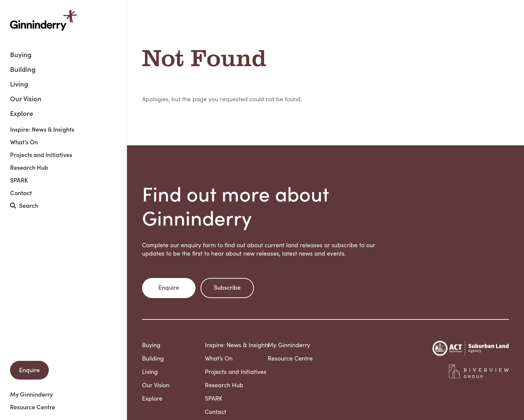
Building (23, 70)
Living (19, 84)
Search (24, 206)
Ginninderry (43, 20)
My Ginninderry (31, 394)
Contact (21, 193)
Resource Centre (33, 407)
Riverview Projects (479, 372)
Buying (21, 55)
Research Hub (29, 167)
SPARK (19, 180)
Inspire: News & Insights (42, 129)
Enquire (29, 370)
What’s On (24, 142)
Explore (22, 113)
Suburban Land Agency (471, 348)
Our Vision (26, 99)
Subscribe (227, 287)
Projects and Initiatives (41, 155)
